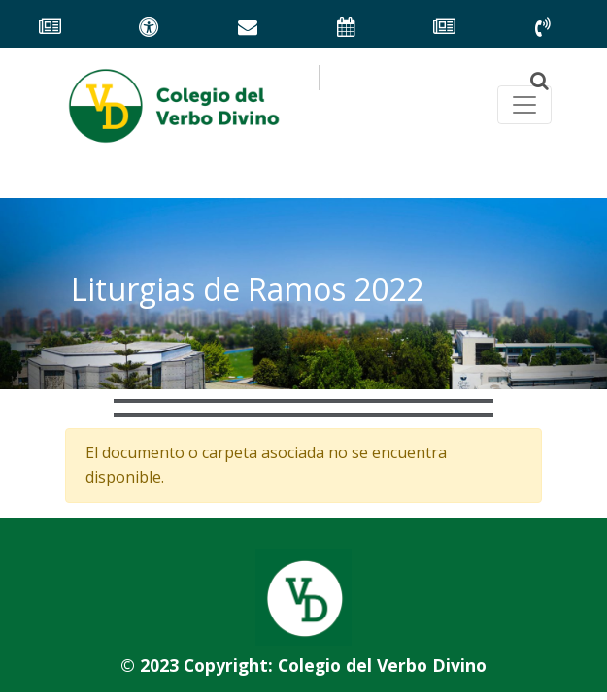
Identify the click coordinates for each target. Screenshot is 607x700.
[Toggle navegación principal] (524, 105)
